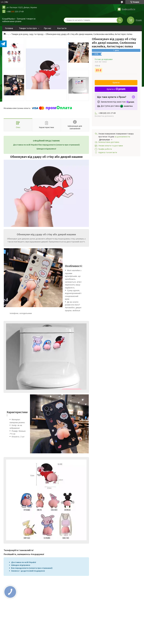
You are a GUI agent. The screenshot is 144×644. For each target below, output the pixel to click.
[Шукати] (120, 20)
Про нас (48, 28)
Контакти (62, 28)
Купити (116, 83)
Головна (9, 28)
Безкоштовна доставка (109, 142)
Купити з (116, 89)
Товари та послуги (28, 28)
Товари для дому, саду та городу (27, 34)
